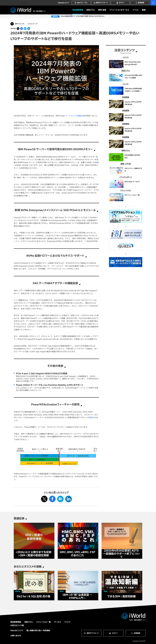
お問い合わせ (16, 636)
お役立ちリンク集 (17, 625)
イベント (136, 10)
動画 (144, 10)
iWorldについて (63, 3)
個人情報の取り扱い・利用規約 (38, 631)
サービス (58, 622)
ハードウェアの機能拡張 (75, 116)
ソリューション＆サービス (119, 10)
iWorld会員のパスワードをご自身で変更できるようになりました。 (82, 16)
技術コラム (91, 10)
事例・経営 (102, 10)
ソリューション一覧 (43, 622)
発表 (91, 418)
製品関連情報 (78, 10)
